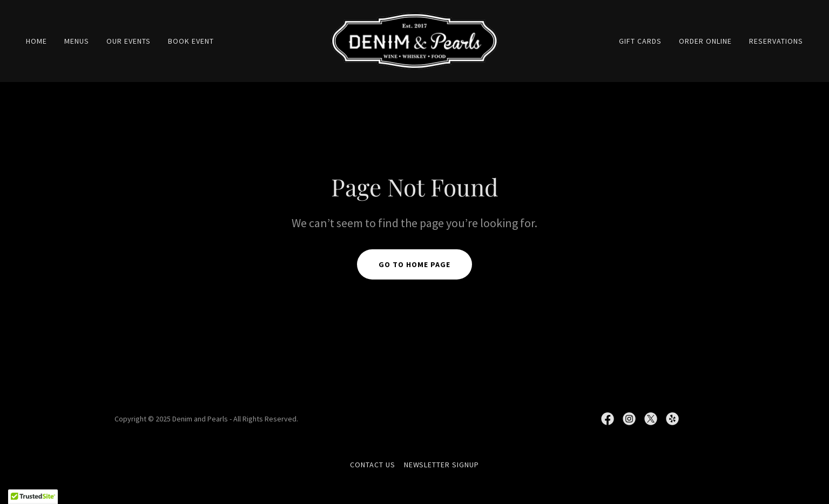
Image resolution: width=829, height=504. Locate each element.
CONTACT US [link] (373, 465)
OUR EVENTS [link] (129, 41)
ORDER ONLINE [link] (705, 41)
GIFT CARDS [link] (640, 41)
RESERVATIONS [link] (776, 41)
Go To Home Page (414, 264)
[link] (414, 40)
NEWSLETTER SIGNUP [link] (442, 465)
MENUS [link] (77, 41)
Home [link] (36, 41)
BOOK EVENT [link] (191, 41)
